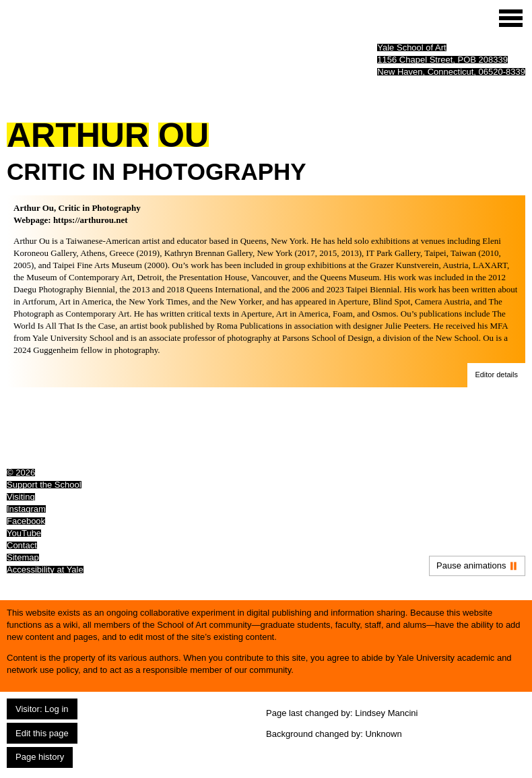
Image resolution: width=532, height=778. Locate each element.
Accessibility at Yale (45, 570)
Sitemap (23, 557)
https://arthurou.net (91, 220)
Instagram (26, 509)
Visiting (21, 497)
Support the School (44, 485)
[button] (496, 375)
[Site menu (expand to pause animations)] (511, 18)
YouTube (24, 533)
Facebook (26, 521)
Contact (22, 545)
